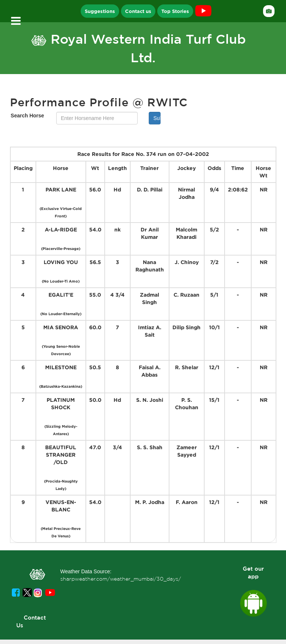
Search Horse (27, 116)
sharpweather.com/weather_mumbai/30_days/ (121, 579)
